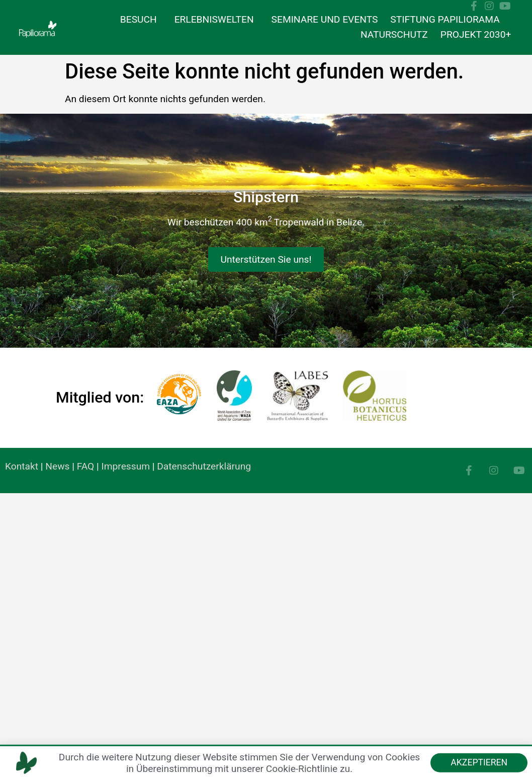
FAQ (86, 466)
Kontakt (22, 466)
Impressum (126, 466)
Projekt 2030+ (476, 34)
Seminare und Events (325, 19)
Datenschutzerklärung (204, 466)
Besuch (141, 19)
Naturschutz (394, 34)
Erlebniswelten (217, 19)
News (57, 466)
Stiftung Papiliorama (447, 19)
